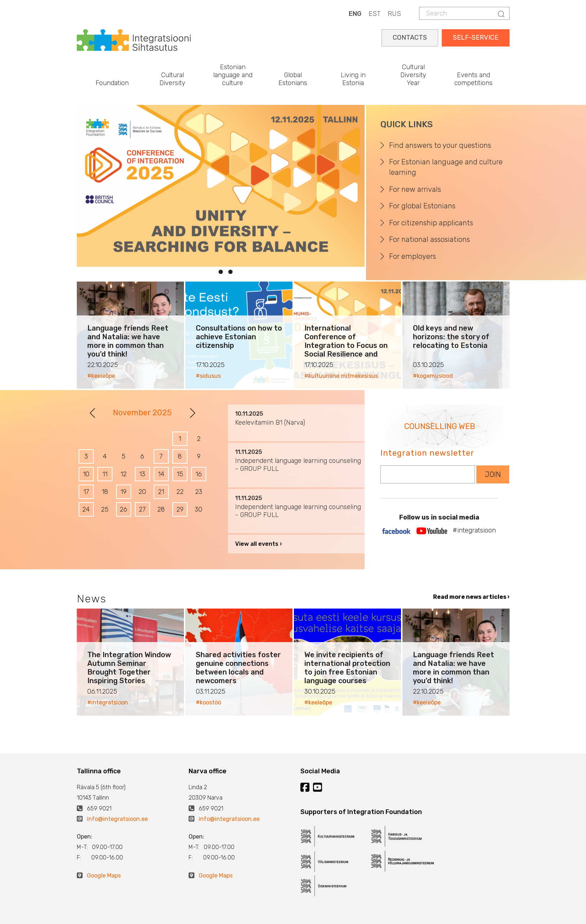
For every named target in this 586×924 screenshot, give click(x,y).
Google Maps (104, 876)
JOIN (493, 474)
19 (124, 492)
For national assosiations (429, 239)
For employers (413, 256)
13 (142, 474)
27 (142, 509)
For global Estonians (422, 206)
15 (180, 474)
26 (124, 509)
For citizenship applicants (431, 223)
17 (86, 492)
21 (161, 492)
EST (374, 14)
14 (161, 474)
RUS (394, 14)
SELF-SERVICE (476, 37)
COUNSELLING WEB (440, 426)
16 (199, 474)
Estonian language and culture (233, 75)
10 (86, 474)
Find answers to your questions (440, 145)
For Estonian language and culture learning (446, 167)
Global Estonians (293, 79)
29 (180, 509)
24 (86, 509)
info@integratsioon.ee (117, 819)
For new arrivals (415, 189)
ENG (355, 14)
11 (105, 474)
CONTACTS (410, 37)
